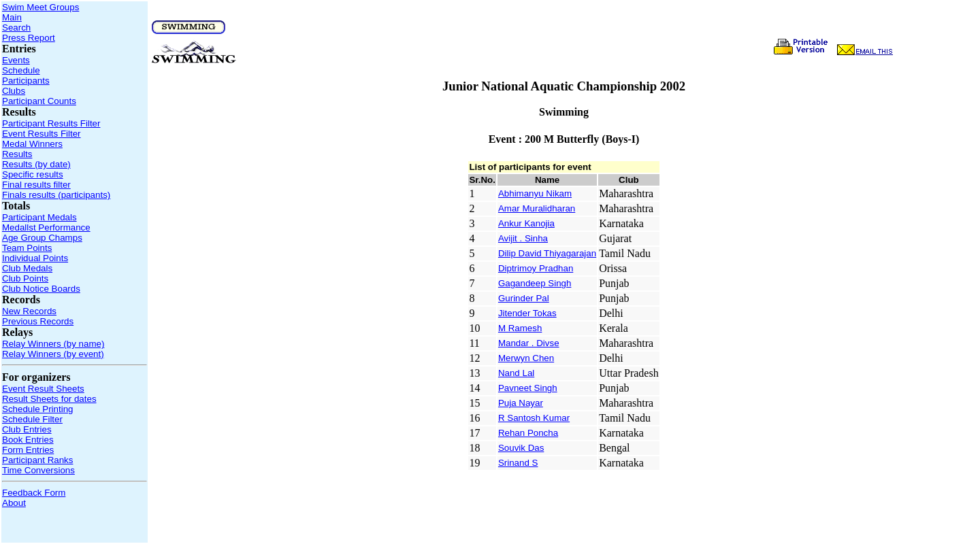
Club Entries (27, 429)
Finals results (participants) (56, 195)
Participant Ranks (37, 460)
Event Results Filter (42, 134)
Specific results (33, 174)
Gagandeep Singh (535, 283)
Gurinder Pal (524, 298)
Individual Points (35, 258)
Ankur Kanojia (526, 223)
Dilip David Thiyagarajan (547, 253)
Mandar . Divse (529, 343)
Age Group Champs (42, 238)
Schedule (21, 70)
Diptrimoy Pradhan (536, 268)
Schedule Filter (32, 419)
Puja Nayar (521, 403)
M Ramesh (520, 328)
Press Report (29, 38)
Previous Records (38, 321)
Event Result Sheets (43, 389)
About (14, 503)
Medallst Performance (46, 227)
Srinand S (518, 463)
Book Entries (28, 440)
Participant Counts (39, 101)
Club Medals (27, 268)
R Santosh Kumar (534, 418)
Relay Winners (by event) (53, 354)
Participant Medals (39, 217)
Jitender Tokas (527, 313)
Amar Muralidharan (537, 208)
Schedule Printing (37, 409)
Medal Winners (32, 144)
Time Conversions (38, 470)
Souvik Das (521, 448)
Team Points (27, 248)
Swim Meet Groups (40, 7)
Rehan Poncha (528, 433)
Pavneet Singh (528, 388)
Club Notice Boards (41, 289)
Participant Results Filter (51, 123)
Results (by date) (36, 164)
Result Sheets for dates (49, 399)
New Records (29, 311)
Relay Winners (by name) (53, 344)
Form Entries (28, 450)
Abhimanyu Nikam (535, 193)
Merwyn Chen (526, 358)
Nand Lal (516, 373)
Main (12, 17)
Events (16, 60)
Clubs (14, 91)
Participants (26, 81)
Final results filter (36, 185)
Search (16, 28)
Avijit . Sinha (523, 238)
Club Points (25, 278)
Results (17, 154)
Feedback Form (34, 493)
